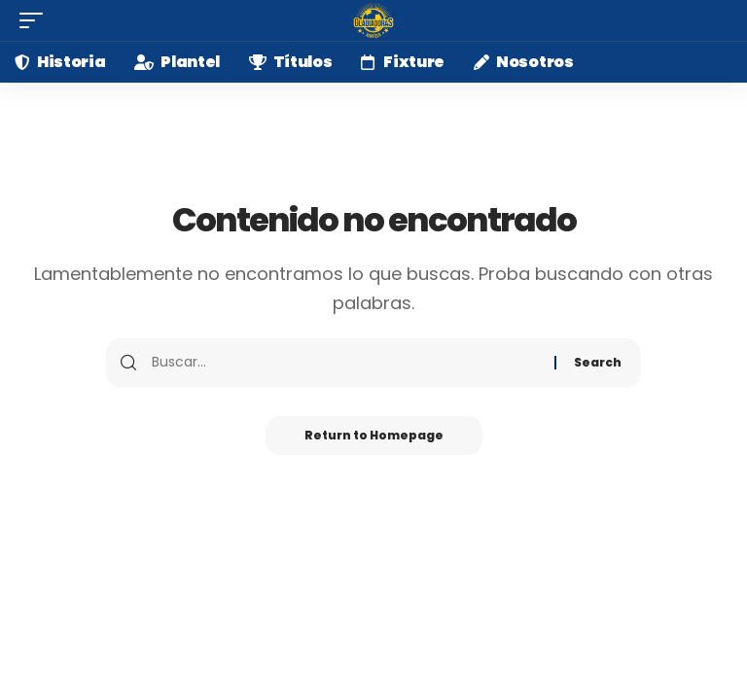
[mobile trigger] (36, 20)
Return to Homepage (374, 435)
